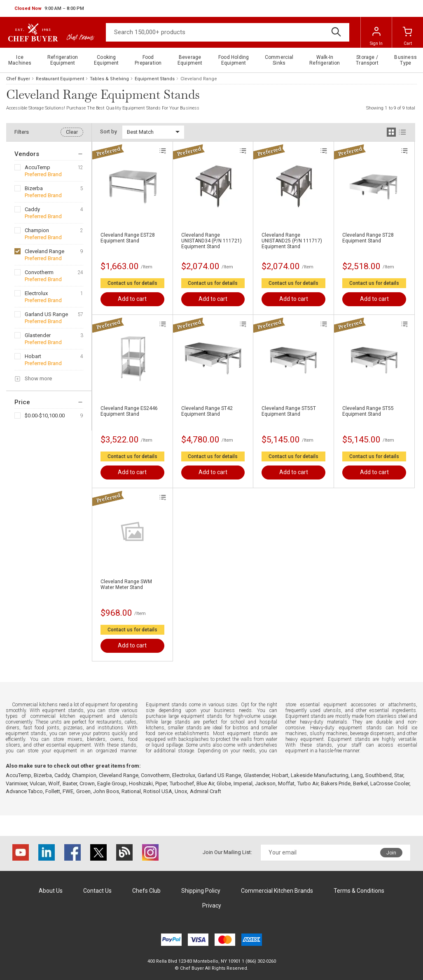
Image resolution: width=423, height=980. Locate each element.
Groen (83, 791)
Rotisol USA (158, 791)
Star (399, 775)
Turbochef (182, 783)
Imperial (243, 783)
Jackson (265, 783)
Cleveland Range (44, 251)
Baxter (70, 783)
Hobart (33, 356)
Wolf (54, 783)
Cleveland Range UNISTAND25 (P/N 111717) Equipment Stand (292, 241)
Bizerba (34, 188)
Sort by (109, 132)
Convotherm (39, 272)
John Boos (106, 791)
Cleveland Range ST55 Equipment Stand (368, 411)
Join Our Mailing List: (227, 852)
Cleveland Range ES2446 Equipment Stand (129, 411)
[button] (49, 9)
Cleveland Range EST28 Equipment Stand (128, 238)
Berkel (360, 783)
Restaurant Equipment (60, 79)
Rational (131, 791)
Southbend (379, 775)
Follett (53, 791)
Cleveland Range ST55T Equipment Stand (289, 411)
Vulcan (38, 783)
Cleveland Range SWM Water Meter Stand (126, 584)
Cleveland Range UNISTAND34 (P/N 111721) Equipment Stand (211, 241)
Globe (224, 783)
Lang (357, 775)
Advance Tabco (24, 791)
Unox (181, 791)
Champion (37, 230)
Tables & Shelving (109, 79)
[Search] (228, 32)
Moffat (286, 783)
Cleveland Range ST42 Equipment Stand (207, 411)
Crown (87, 783)
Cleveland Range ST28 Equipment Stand (368, 238)
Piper (161, 783)
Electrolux (36, 293)
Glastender (38, 335)
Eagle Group (112, 783)
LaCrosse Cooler (390, 783)
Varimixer (16, 783)
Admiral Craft (206, 791)
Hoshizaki (141, 783)
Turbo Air (308, 783)
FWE (68, 791)
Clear (72, 132)
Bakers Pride (336, 783)
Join (391, 853)
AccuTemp (37, 167)
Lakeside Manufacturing (320, 775)
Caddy (32, 209)
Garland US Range (46, 314)
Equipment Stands (155, 79)
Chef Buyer (18, 79)
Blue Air (205, 783)
